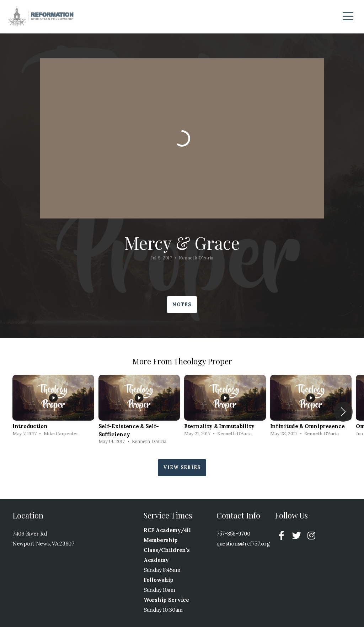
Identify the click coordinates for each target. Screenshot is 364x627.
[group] (53, 408)
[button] (343, 412)
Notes (182, 304)
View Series (182, 467)
